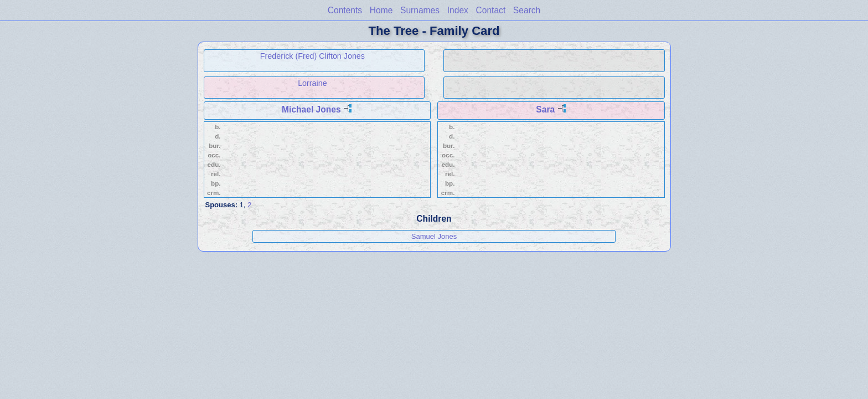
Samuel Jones (434, 236)
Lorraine (312, 83)
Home (381, 10)
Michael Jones (311, 109)
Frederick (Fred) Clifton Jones (312, 56)
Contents (345, 10)
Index (458, 10)
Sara (545, 109)
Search (527, 10)
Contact (490, 10)
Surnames (420, 10)
